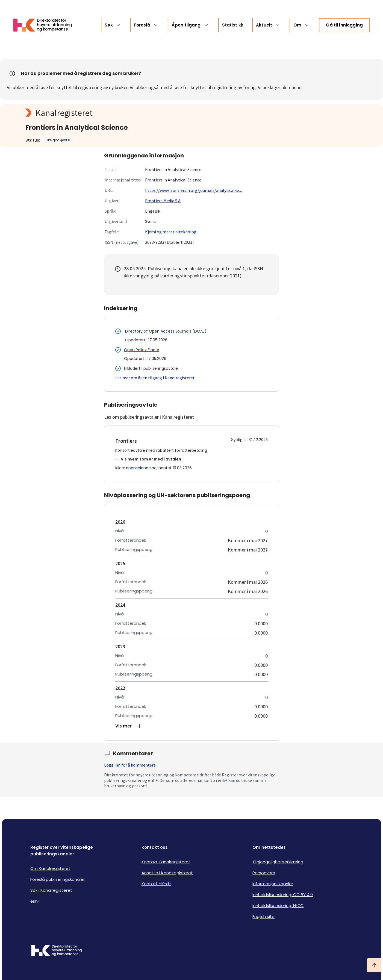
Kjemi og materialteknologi (171, 232)
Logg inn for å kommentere (130, 765)
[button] (191, 726)
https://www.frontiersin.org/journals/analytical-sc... (194, 190)
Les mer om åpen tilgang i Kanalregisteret (155, 378)
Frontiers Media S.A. (163, 201)
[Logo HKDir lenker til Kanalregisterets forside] (46, 25)
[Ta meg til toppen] (374, 965)
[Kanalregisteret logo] (135, 113)
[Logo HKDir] (57, 951)
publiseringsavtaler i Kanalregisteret (157, 417)
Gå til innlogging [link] (344, 25)
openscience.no (141, 468)
